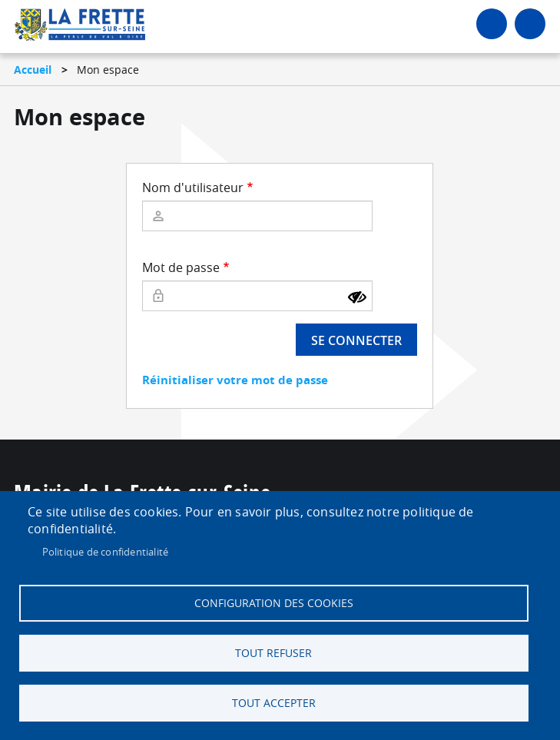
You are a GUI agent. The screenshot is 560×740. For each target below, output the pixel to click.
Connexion (492, 24)
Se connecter (356, 340)
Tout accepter (274, 703)
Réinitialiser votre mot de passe (235, 380)
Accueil (33, 70)
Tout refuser (273, 653)
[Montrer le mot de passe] (357, 297)
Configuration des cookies (274, 603)
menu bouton (530, 24)
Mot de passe (181, 267)
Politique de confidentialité (106, 552)
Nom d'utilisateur (193, 187)
